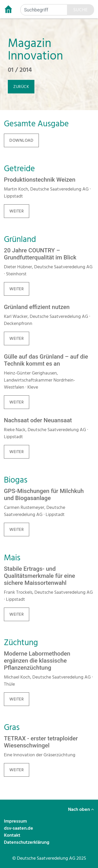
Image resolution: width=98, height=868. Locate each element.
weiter (17, 211)
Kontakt (13, 835)
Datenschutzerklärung (27, 842)
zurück (21, 87)
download (21, 140)
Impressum (16, 821)
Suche (81, 10)
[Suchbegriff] (44, 10)
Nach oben (81, 809)
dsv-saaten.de (19, 828)
